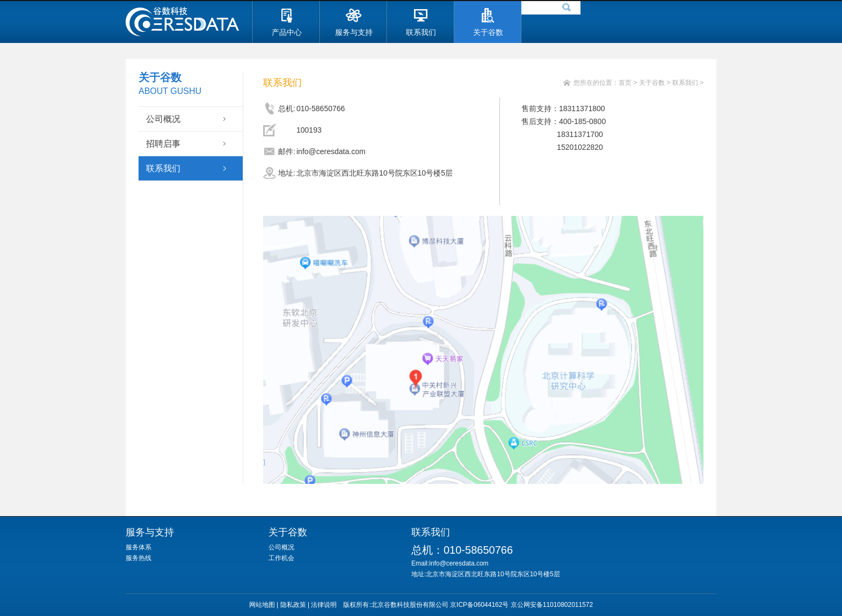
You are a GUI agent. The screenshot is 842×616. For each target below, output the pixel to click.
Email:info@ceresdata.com (456, 563)
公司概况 (163, 119)
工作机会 (281, 558)
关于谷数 (652, 83)
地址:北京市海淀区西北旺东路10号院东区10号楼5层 (486, 574)
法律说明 (324, 605)
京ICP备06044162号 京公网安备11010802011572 (521, 605)
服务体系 (139, 547)
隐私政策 (293, 605)
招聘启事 (163, 144)
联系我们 (163, 168)
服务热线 (139, 558)
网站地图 (262, 605)
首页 (625, 83)
